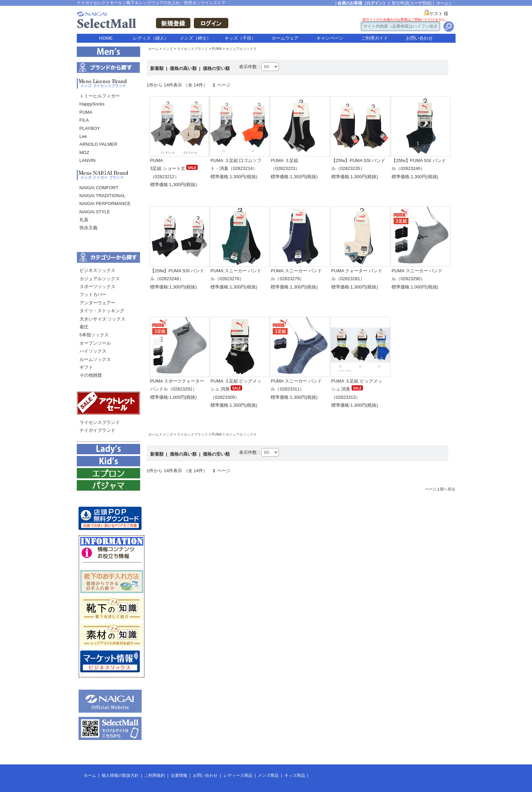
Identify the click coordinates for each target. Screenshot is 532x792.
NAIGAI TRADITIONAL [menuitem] (102, 196)
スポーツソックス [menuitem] (97, 287)
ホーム (442, 3)
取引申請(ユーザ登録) (412, 3)
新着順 (158, 68)
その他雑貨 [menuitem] (91, 375)
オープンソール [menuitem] (95, 343)
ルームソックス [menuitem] (95, 359)
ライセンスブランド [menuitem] (100, 422)
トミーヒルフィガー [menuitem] (100, 96)
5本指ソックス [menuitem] (94, 335)
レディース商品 (238, 775)
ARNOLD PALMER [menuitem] (98, 144)
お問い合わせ (419, 38)
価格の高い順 (184, 68)
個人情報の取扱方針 (120, 775)
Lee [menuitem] (83, 136)
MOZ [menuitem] (85, 153)
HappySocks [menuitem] (92, 104)
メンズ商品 (268, 775)
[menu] (108, 130)
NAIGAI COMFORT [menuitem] (99, 188)
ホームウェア (285, 38)
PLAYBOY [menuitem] (90, 128)
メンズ (168, 49)
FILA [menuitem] (84, 120)
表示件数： (250, 67)
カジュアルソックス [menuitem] (100, 279)
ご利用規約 (155, 775)
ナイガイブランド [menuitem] (97, 430)
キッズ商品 (295, 775)
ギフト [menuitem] (86, 367)
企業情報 (179, 775)
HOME (106, 38)
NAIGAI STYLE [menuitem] (95, 212)
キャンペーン (330, 38)
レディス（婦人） (151, 38)
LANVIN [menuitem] (88, 160)
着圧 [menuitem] (84, 327)
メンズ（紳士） (195, 38)
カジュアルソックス (241, 49)
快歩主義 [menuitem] (88, 228)
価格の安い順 (216, 68)
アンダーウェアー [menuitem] (97, 303)
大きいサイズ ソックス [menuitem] (103, 319)
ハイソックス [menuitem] (93, 351)
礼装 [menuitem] (84, 220)
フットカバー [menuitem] (93, 295)
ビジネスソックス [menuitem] (97, 270)
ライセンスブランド (192, 49)
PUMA (217, 49)
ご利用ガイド (375, 38)
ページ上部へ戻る (440, 489)
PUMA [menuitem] (86, 112)
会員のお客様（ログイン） (362, 3)
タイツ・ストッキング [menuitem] (102, 311)
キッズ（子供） (240, 38)
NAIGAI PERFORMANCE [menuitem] (105, 204)
